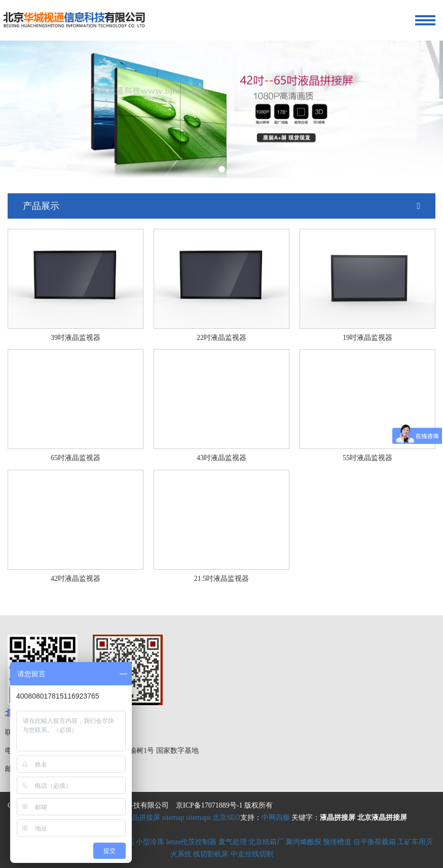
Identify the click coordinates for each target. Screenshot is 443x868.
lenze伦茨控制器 (192, 842)
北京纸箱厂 (266, 842)
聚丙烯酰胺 (304, 842)
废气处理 (233, 842)
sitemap (173, 818)
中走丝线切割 (252, 854)
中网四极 (276, 818)
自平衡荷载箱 (375, 842)
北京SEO (226, 818)
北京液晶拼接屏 (135, 818)
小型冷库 (150, 842)
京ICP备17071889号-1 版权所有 (224, 805)
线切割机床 (211, 854)
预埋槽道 (337, 842)
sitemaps (198, 818)
